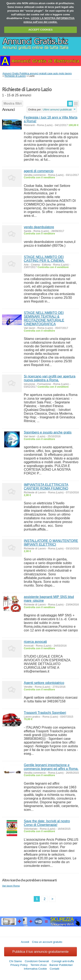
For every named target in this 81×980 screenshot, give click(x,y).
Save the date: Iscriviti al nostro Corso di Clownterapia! (47, 823)
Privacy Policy (19, 965)
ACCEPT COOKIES (40, 30)
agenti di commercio (39, 171)
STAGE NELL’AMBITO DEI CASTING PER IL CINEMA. (44, 259)
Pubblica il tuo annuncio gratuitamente (40, 952)
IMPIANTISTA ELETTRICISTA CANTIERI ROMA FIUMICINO (46, 487)
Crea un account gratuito (47, 942)
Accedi (25, 942)
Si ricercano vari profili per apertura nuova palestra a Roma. (50, 378)
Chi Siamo (15, 961)
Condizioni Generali (37, 961)
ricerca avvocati (35, 642)
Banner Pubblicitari (61, 965)
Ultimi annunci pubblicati (57, 110)
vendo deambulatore (39, 227)
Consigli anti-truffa (63, 961)
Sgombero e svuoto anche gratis (48, 432)
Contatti (54, 969)
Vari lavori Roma (11, 886)
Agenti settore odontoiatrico (44, 683)
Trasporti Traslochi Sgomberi (45, 713)
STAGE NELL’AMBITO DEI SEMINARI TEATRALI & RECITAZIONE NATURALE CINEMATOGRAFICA (44, 318)
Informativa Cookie (35, 969)
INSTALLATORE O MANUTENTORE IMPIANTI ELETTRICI (51, 543)
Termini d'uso (39, 965)
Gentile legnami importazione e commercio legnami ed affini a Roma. (51, 767)
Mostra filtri (13, 104)
